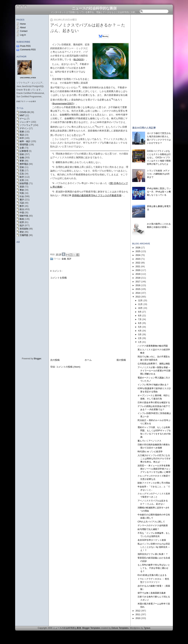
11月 (140, 304)
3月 (140, 334)
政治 (22, 209)
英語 (22, 135)
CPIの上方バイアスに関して (151, 522)
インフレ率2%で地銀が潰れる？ (153, 385)
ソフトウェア (26, 125)
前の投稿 (121, 360)
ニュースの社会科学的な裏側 (94, 8)
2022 (138, 263)
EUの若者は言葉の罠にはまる (152, 575)
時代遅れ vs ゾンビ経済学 (150, 452)
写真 (22, 193)
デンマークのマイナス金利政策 (153, 525)
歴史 (22, 232)
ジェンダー (25, 122)
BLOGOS (79, 59)
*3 (53, 167)
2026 (138, 248)
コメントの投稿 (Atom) (68, 367)
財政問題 (24, 183)
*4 (53, 183)
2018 (138, 278)
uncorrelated (28, 78)
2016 (138, 285)
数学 (22, 206)
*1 (53, 154)
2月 (140, 338)
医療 (22, 132)
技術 (22, 154)
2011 (138, 615)
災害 (22, 180)
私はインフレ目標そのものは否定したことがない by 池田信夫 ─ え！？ (154, 547)
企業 (22, 148)
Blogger (38, 359)
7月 (140, 319)
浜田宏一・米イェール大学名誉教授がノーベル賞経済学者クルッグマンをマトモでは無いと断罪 (154, 469)
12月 (140, 301)
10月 (140, 308)
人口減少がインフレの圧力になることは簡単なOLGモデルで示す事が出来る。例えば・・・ (154, 459)
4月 (140, 331)
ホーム (88, 360)
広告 (22, 174)
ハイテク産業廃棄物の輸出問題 (153, 346)
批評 (22, 226)
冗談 (22, 203)
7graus (147, 628)
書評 (22, 200)
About (23, 28)
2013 (138, 297)
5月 (140, 327)
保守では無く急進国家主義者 (152, 593)
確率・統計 (25, 141)
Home (23, 24)
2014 (138, 293)
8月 (140, 316)
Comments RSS (28, 50)
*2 (53, 162)
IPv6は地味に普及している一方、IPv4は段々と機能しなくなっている (159, 192)
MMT (22, 115)
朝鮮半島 (24, 216)
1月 (140, 342)
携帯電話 (24, 164)
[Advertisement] (91, 224)
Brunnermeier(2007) (63, 103)
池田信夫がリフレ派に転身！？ (153, 554)
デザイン (24, 128)
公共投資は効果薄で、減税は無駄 (154, 364)
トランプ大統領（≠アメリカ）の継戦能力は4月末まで (158, 174)
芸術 (22, 167)
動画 (22, 219)
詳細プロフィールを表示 (26, 101)
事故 (22, 190)
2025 (138, 251)
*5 (53, 192)
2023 (138, 259)
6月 (140, 323)
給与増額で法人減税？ (148, 529)
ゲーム (23, 119)
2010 (138, 618)
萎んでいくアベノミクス (149, 441)
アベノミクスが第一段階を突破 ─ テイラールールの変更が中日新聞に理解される (154, 371)
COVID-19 (25, 112)
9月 (140, 312)
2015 (138, 289)
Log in (23, 35)
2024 (138, 255)
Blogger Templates (91, 628)
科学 (22, 138)
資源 (22, 187)
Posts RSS (25, 46)
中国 (22, 213)
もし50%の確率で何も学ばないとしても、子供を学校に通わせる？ (154, 568)
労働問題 (24, 235)
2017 (138, 282)
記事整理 (24, 151)
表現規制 (24, 229)
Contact (24, 31)
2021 (138, 267)
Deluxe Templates (120, 628)
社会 (22, 196)
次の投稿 (55, 360)
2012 (138, 611)
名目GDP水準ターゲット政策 (152, 540)
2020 (138, 270)
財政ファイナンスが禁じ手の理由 (154, 483)
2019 (138, 274)
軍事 (22, 161)
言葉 (22, 170)
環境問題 (24, 145)
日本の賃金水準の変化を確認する (154, 402)
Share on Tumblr (64, 254)
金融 (22, 158)
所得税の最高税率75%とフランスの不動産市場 (97, 195)
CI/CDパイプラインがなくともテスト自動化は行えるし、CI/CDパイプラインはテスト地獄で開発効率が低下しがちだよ (159, 158)
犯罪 (22, 222)
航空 (22, 177)
